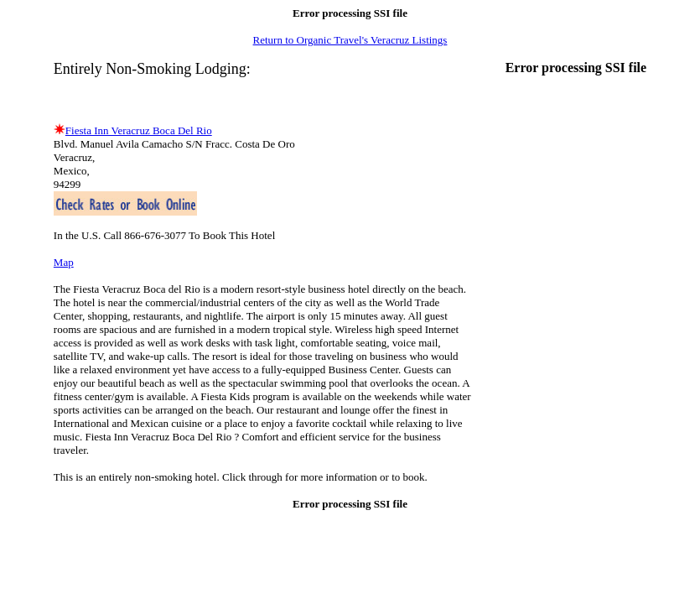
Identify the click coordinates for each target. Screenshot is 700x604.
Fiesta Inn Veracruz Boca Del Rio (139, 130)
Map (64, 262)
